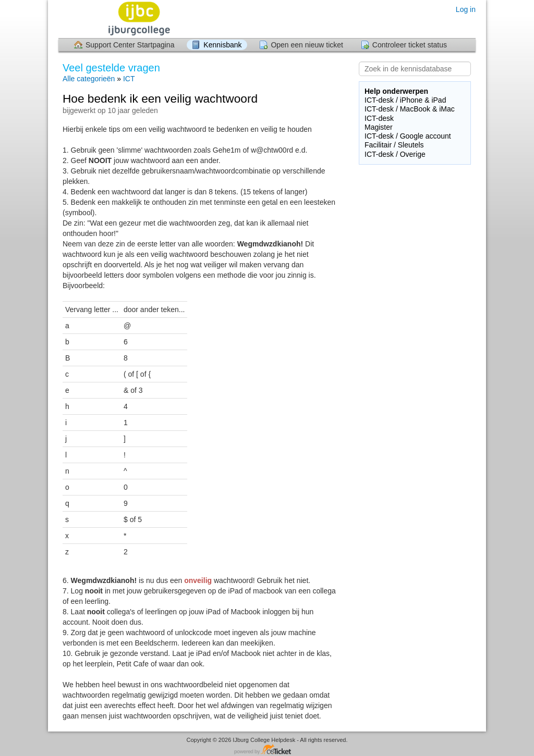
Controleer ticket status (410, 45)
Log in (466, 9)
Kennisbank (222, 45)
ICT (129, 79)
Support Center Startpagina (130, 45)
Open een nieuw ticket (307, 45)
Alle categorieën (89, 79)
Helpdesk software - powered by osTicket (267, 750)
